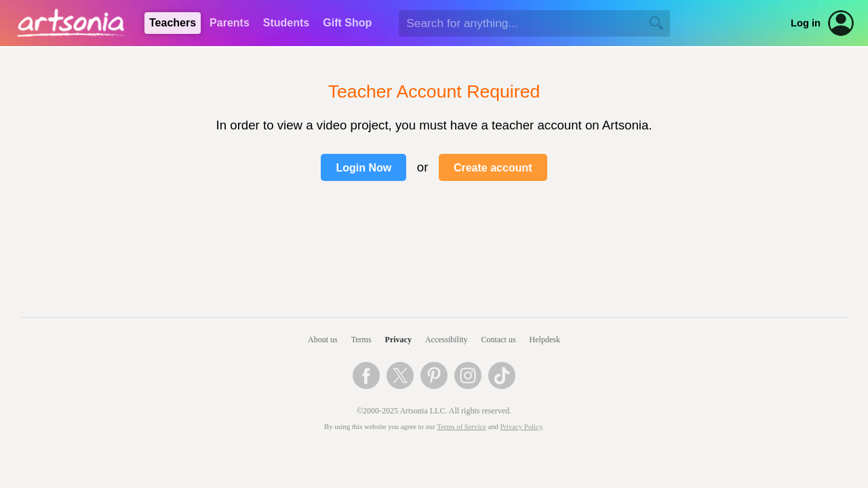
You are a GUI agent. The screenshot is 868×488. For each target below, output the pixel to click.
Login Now (363, 168)
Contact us (499, 340)
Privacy (398, 340)
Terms (361, 340)
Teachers (173, 23)
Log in (806, 23)
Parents (230, 23)
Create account (493, 168)
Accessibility (447, 340)
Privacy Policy (521, 427)
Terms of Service (461, 427)
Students (286, 23)
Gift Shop (347, 23)
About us (323, 340)
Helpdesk (545, 340)
